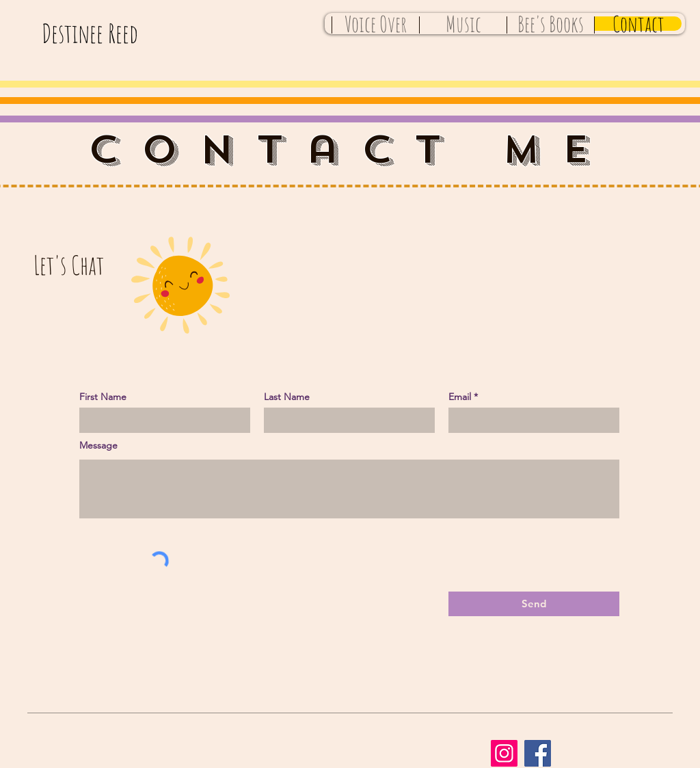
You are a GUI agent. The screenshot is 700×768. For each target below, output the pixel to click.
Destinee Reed (90, 33)
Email (460, 397)
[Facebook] (538, 753)
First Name (103, 397)
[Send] (534, 604)
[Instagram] (504, 753)
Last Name (287, 397)
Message (98, 445)
